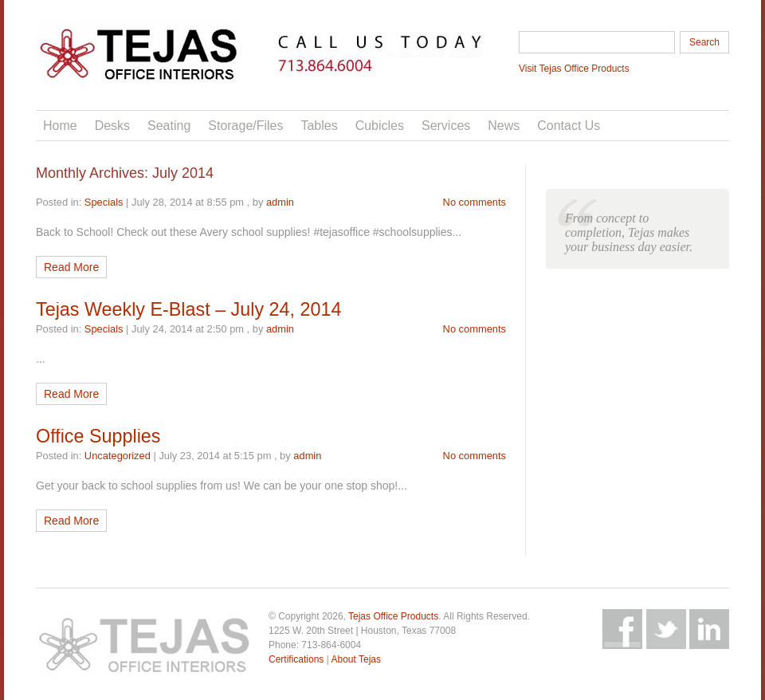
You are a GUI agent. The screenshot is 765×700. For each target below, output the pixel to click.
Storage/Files (245, 126)
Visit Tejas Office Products (574, 69)
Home (60, 126)
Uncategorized (118, 456)
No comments (475, 202)
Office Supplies (98, 436)
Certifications (296, 659)
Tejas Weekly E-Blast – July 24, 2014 (188, 309)
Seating (169, 126)
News (504, 126)
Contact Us (569, 126)
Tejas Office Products (393, 616)
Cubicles (380, 126)
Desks (112, 126)
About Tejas (356, 659)
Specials (104, 202)
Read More (71, 267)
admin (280, 202)
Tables (319, 126)
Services (446, 126)
